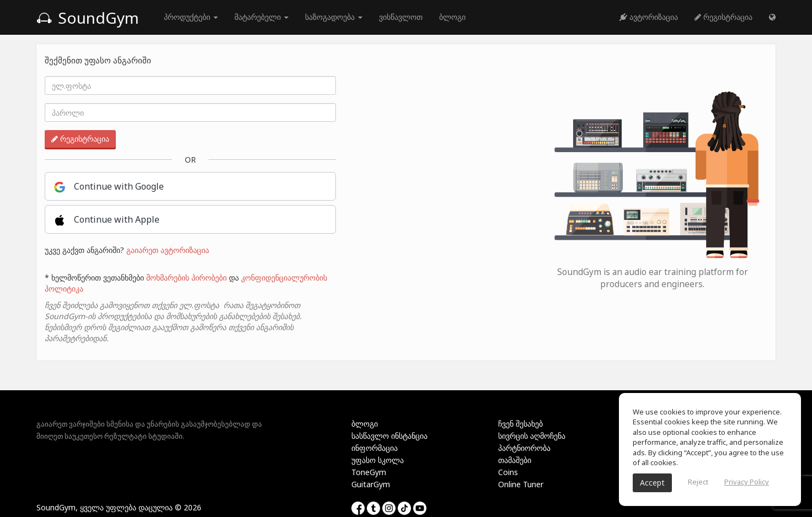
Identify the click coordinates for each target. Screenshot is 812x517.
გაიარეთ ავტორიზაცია (168, 250)
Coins (508, 472)
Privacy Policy (747, 482)
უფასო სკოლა (378, 460)
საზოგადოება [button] (334, 17)
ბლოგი (452, 17)
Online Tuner (521, 484)
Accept (652, 483)
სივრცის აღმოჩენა (532, 436)
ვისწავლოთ (401, 17)
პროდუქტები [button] (191, 17)
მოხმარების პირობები (186, 278)
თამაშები (515, 460)
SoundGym (88, 18)
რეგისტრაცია (723, 17)
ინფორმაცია (375, 448)
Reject (698, 482)
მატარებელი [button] (261, 17)
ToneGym (369, 472)
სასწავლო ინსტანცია (389, 436)
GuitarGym (371, 484)
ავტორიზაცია (649, 17)
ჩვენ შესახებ (520, 424)
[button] (772, 17)
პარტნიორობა (524, 448)
